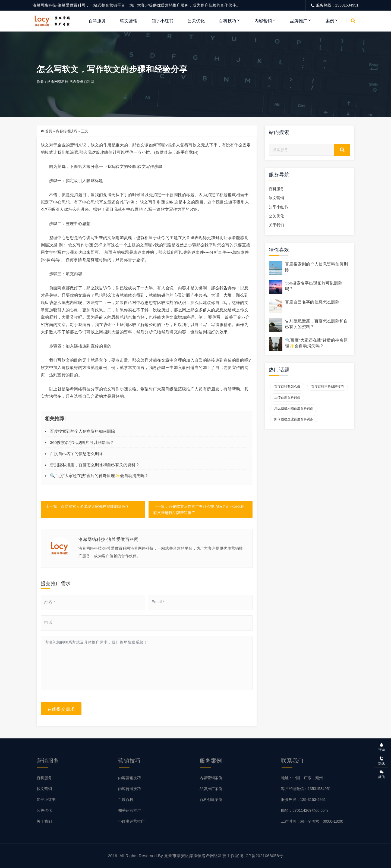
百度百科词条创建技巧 (327, 387)
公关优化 (196, 21)
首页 (49, 131)
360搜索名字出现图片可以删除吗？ (82, 443)
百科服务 (97, 21)
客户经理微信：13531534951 (306, 789)
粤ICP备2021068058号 (261, 856)
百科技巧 (228, 21)
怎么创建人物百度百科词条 (294, 409)
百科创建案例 (211, 800)
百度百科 (126, 800)
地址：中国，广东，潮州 (302, 778)
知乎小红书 (162, 21)
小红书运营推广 (131, 822)
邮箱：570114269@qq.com (304, 811)
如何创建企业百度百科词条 (294, 419)
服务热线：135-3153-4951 (303, 800)
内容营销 (263, 21)
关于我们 (276, 225)
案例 (330, 21)
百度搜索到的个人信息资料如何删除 (83, 432)
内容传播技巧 (67, 131)
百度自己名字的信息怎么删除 (76, 454)
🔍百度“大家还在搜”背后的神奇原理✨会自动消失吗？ (99, 476)
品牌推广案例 (211, 789)
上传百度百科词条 (287, 398)
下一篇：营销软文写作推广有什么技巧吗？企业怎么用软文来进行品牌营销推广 (199, 510)
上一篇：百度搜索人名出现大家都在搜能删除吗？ (87, 507)
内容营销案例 (211, 778)
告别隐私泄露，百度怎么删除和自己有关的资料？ (95, 465)
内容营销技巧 (130, 778)
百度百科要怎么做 (287, 387)
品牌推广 (299, 21)
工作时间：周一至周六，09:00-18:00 (312, 822)
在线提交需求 (61, 709)
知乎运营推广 (130, 811)
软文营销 (129, 21)
